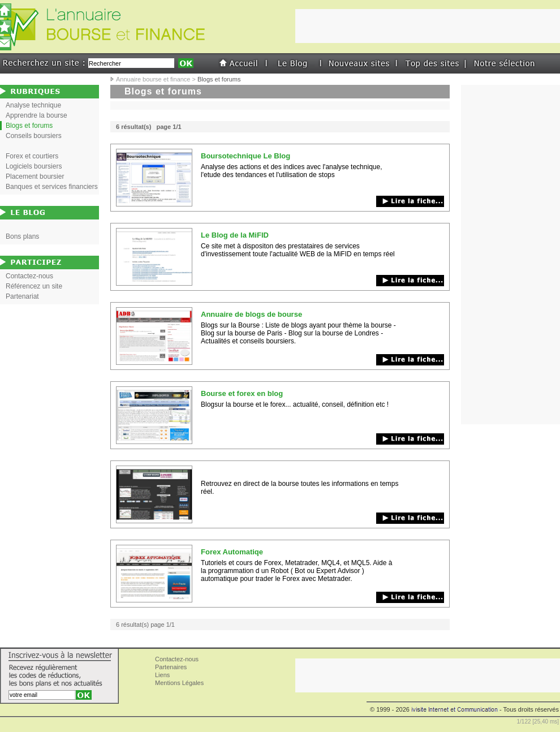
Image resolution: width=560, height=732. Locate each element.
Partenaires (171, 667)
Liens (162, 675)
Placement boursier (35, 176)
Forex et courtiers (32, 156)
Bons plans (22, 236)
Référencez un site (34, 286)
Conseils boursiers (34, 136)
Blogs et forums (29, 126)
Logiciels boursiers (34, 166)
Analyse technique (33, 105)
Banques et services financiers (52, 187)
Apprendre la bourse (36, 115)
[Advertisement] (511, 255)
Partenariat (22, 296)
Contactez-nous (29, 276)
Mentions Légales (179, 683)
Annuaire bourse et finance (153, 79)
